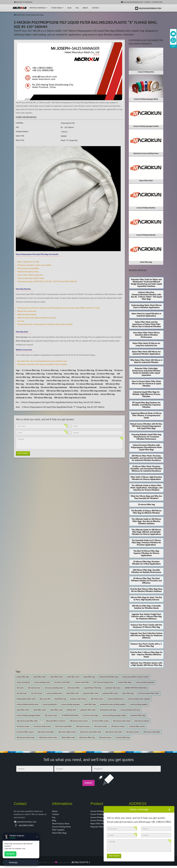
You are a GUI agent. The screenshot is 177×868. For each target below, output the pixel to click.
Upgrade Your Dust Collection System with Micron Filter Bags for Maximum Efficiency (146, 635)
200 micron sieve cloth (114, 732)
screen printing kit (23, 682)
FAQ (77, 8)
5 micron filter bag (54, 374)
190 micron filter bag (43, 398)
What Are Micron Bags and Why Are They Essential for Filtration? (146, 497)
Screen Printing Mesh (62, 828)
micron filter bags (88, 374)
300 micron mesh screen (26, 737)
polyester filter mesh (91, 693)
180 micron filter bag (41, 377)
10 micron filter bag (146, 504)
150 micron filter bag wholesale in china (81, 394)
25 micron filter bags (105, 374)
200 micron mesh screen (79, 721)
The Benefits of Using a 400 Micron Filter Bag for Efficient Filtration (146, 512)
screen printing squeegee (71, 704)
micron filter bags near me (58, 381)
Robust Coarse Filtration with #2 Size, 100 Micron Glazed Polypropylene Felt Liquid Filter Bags (146, 426)
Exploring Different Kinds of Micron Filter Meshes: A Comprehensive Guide (146, 415)
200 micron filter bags (101, 377)
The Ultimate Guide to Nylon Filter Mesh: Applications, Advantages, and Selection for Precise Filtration (146, 488)
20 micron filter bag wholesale (94, 391)
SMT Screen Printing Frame (103, 682)
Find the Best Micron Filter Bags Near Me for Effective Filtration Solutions (146, 590)
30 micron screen (133, 732)
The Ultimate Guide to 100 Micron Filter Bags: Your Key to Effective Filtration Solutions (146, 521)
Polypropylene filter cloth (26, 699)
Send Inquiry (23, 453)
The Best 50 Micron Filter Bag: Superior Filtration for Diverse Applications (146, 553)
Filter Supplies (59, 832)
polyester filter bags (138, 715)
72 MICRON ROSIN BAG (70, 715)
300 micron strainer (142, 721)
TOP (173, 46)
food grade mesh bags (108, 710)
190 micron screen (118, 726)
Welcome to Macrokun (23, 2)
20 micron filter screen (25, 732)
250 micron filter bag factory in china (46, 394)
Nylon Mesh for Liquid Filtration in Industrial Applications (146, 315)
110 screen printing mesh (54, 688)
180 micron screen (83, 726)
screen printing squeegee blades (29, 715)
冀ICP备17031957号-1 (81, 865)
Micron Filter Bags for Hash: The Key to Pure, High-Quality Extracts (146, 598)
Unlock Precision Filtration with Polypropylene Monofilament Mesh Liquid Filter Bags (146, 447)
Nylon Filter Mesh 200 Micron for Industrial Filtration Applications (146, 353)
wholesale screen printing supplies (113, 704)
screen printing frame (116, 699)
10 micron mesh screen (42, 726)
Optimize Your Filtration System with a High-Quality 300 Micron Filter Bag (146, 664)
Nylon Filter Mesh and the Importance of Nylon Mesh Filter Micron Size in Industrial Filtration (146, 324)
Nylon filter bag (128, 693)
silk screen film (45, 699)
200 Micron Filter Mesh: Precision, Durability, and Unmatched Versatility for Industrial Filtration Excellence (146, 458)
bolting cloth (71, 710)
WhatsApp (13, 862)
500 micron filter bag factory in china (62, 391)
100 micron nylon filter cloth (27, 721)
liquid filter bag (89, 677)
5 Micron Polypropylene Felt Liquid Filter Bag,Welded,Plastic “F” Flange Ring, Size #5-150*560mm (63, 407)
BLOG (70, 8)
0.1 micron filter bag (31, 370)
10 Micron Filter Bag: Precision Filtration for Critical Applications (146, 563)
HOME (18, 15)
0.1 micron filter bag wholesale (90, 384)
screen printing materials (145, 682)
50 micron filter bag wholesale (54, 387)
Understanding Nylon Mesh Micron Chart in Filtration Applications (146, 306)
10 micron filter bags (35, 384)
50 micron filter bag (86, 370)
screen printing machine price (28, 704)
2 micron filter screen (137, 726)
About (85, 8)
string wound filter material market (136, 677)
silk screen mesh (51, 715)
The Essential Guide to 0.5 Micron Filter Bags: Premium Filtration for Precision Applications (146, 542)
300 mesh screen (97, 699)
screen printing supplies (139, 704)
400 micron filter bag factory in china (70, 398)
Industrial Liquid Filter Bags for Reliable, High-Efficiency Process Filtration (146, 394)
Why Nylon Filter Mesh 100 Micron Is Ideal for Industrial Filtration (146, 361)
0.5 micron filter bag (50, 370)
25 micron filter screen (100, 721)
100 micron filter (74, 688)
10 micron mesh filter (62, 682)
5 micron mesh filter (82, 682)
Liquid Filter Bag (37, 15)
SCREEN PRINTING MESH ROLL (136, 688)
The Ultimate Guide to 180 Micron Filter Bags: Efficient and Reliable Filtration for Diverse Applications (146, 532)
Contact (148, 2)
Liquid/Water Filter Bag (93, 688)
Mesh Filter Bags (60, 835)
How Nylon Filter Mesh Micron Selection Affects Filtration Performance (146, 335)
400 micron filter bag (30, 387)
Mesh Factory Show (62, 825)
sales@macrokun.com (28, 823)
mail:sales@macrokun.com (132, 2)
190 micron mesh (100, 726)
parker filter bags (23, 677)
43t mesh (20, 688)
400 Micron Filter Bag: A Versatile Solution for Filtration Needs (146, 607)
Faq (54, 818)
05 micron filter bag (80, 381)
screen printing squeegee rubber (114, 715)
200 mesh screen (105, 737)
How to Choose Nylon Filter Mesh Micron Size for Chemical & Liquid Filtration (146, 384)
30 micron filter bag (99, 381)
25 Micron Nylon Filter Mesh (148, 693)
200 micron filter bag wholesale (61, 384)
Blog (54, 821)
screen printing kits (50, 704)
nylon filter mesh (40, 677)
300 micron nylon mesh (122, 721)
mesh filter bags (90, 704)
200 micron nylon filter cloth (91, 732)
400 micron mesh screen (48, 737)
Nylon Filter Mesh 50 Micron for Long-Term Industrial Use (146, 344)
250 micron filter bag (60, 377)
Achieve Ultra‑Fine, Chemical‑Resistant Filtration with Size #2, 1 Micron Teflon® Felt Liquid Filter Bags (146, 296)
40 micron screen (23, 726)
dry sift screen (22, 693)
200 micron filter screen (67, 732)
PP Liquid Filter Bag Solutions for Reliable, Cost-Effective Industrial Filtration (146, 405)
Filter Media (57, 8)
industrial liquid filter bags (109, 677)
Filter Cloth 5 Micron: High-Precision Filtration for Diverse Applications (146, 478)
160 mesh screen (34, 688)
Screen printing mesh (42, 682)
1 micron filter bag (68, 370)
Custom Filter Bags (125, 682)
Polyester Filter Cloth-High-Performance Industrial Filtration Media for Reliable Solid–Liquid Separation (146, 372)
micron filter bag (71, 374)
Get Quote (10, 854)
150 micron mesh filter (63, 726)
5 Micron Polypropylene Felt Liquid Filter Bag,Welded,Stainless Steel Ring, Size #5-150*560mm (61, 402)
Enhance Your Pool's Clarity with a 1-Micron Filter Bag (146, 645)
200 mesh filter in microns (56, 721)
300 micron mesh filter (152, 732)
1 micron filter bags (36, 381)
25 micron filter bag (104, 370)
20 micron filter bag (108, 387)
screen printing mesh (54, 693)
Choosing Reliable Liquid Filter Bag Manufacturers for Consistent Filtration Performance (146, 437)
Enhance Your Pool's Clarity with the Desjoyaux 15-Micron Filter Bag (146, 626)
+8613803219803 (27, 826)
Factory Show (157, 2)
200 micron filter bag (80, 377)
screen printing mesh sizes (130, 710)
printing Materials (38, 8)
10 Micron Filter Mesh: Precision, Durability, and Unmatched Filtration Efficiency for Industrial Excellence (146, 469)
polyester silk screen (113, 688)
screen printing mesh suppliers (139, 699)
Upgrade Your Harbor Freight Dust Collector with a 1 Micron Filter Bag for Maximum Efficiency (146, 616)
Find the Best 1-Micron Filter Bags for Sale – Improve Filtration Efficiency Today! (146, 654)
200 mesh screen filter (46, 732)
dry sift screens (37, 693)
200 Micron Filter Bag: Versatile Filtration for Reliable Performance (146, 571)
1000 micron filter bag (35, 374)
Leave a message (139, 809)
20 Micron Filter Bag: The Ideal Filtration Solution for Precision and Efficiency (146, 581)
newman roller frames (78, 699)
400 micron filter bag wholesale (83, 387)
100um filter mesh (68, 737)
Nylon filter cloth (73, 693)
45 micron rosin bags (90, 715)
